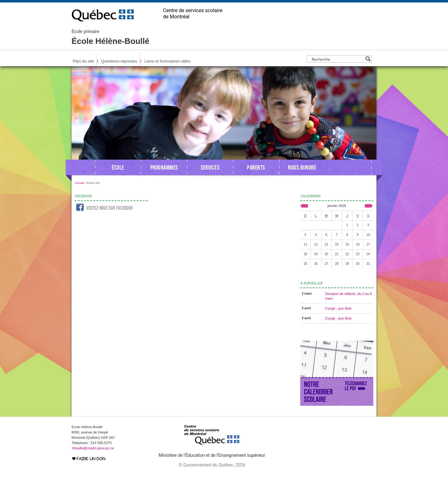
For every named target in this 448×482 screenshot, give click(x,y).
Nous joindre (302, 167)
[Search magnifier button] (368, 59)
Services (210, 167)
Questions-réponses (119, 61)
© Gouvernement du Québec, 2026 (212, 465)
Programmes (164, 167)
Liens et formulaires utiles (167, 61)
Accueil (79, 183)
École (118, 167)
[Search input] (337, 59)
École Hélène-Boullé (110, 37)
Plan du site (83, 61)
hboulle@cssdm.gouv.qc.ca (93, 448)
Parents (256, 167)
